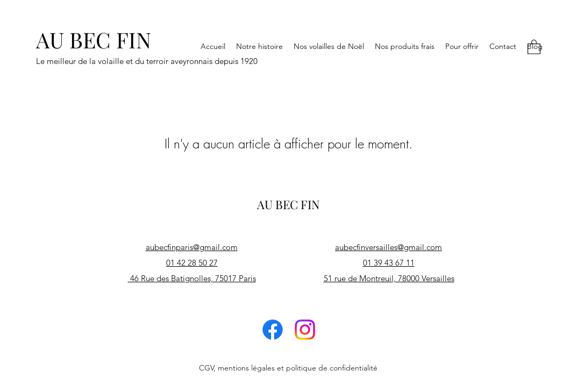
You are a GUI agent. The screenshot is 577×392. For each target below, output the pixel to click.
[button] (534, 47)
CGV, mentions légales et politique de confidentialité (288, 368)
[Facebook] (273, 330)
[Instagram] (305, 330)
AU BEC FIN (94, 40)
